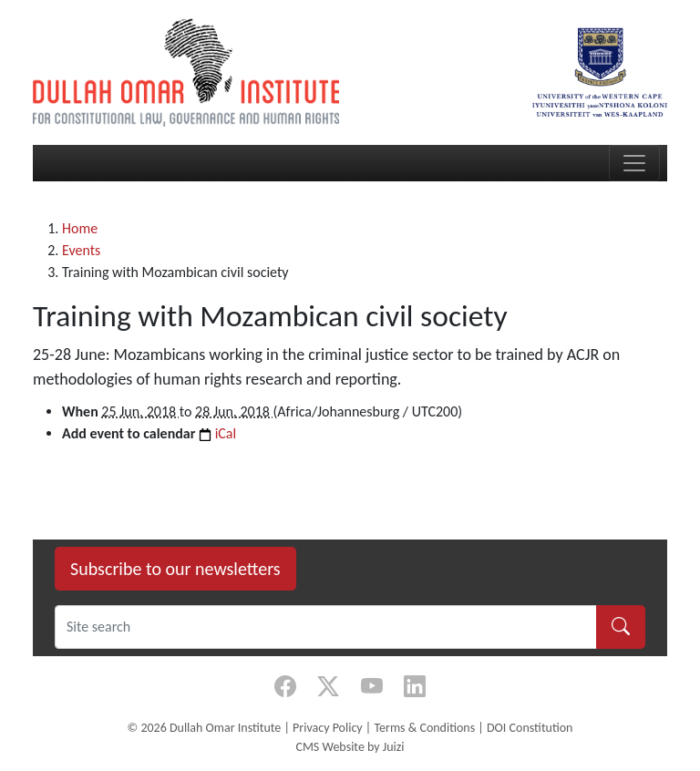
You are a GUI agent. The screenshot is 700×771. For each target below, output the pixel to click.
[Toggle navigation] (634, 163)
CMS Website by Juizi (350, 747)
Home (80, 228)
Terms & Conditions (424, 728)
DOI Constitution (530, 728)
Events (81, 250)
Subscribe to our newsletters (175, 569)
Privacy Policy (328, 728)
